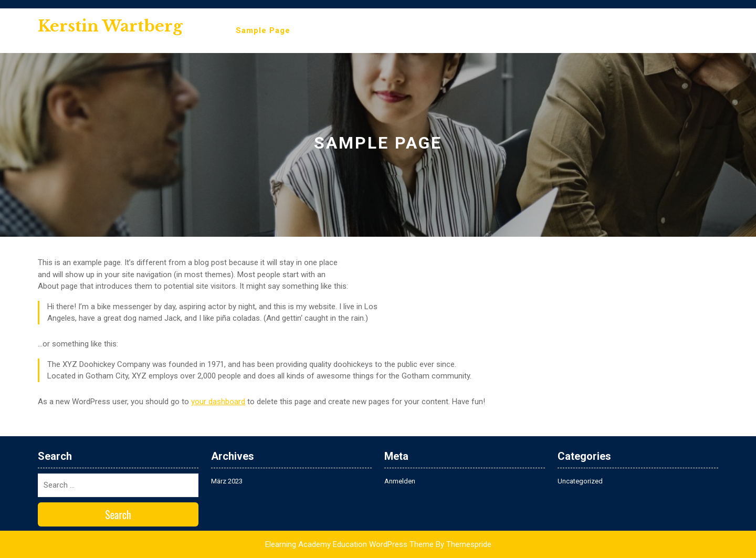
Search (118, 514)
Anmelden (400, 481)
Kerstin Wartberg (110, 26)
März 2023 (227, 481)
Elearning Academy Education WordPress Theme (349, 544)
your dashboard (218, 402)
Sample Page (263, 30)
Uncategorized (580, 481)
